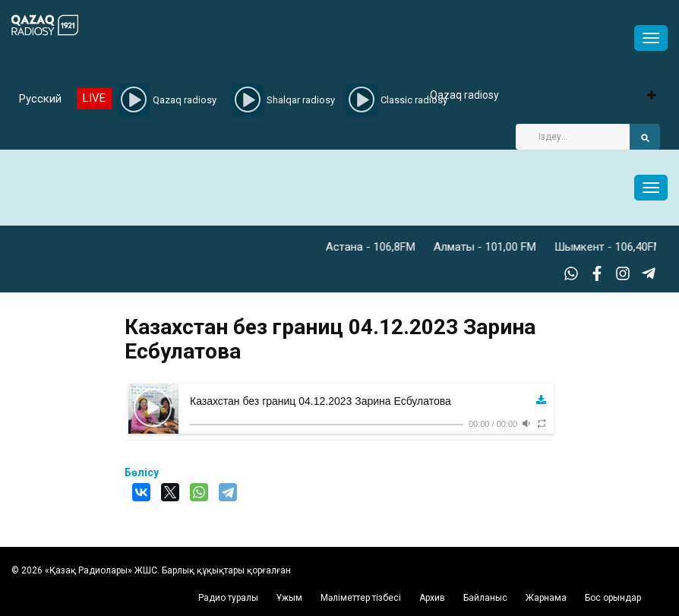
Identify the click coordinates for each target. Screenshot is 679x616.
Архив (432, 598)
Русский (40, 99)
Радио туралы (228, 598)
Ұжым (289, 598)
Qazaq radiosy (464, 95)
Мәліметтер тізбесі (361, 598)
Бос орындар (613, 598)
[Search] (573, 137)
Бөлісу (142, 472)
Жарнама (546, 598)
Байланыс (485, 598)
